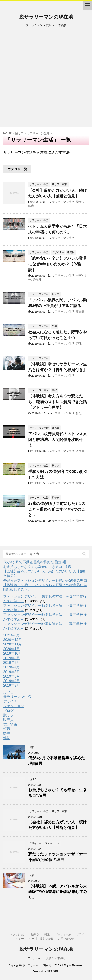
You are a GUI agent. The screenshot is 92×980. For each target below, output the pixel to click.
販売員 (37, 279)
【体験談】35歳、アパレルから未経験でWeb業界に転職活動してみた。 (58, 892)
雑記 (79, 413)
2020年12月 (12, 640)
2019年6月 (12, 672)
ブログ (8, 711)
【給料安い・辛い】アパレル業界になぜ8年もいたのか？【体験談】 (57, 264)
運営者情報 (46, 939)
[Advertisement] (46, 79)
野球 (79, 344)
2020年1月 (12, 649)
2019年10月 (12, 653)
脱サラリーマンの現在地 (46, 17)
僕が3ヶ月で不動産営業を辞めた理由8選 (35, 562)
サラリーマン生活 (63, 202)
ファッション (14, 706)
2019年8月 (12, 663)
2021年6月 (12, 635)
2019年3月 (12, 685)
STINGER (53, 972)
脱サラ (80, 202)
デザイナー (12, 701)
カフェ (8, 692)
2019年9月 (12, 658)
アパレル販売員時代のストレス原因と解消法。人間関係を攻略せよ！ (57, 440)
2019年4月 (12, 681)
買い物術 (10, 724)
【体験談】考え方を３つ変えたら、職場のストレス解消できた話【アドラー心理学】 (57, 402)
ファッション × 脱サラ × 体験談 (46, 958)
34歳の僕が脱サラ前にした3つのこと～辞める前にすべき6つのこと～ (57, 510)
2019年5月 (12, 676)
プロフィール (63, 934)
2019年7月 (12, 667)
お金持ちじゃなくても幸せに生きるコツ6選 (37, 567)
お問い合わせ (66, 939)
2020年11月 (12, 644)
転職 (31, 206)
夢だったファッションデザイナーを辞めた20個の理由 (45, 580)
